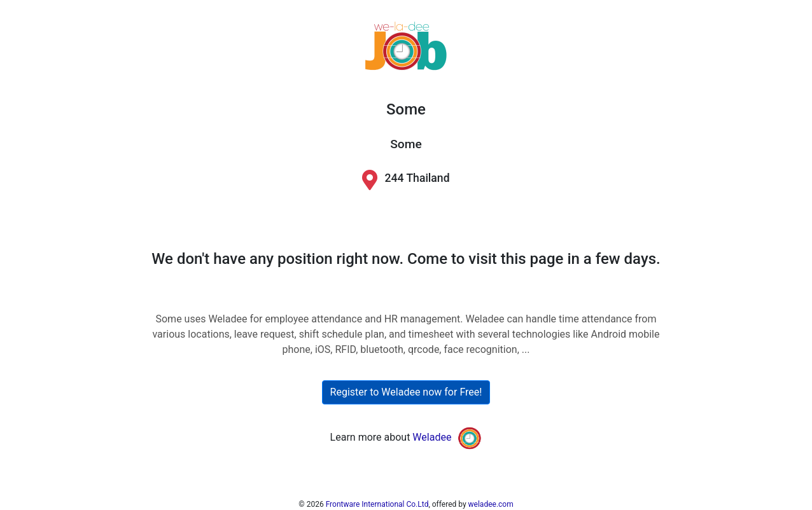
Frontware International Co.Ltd (377, 504)
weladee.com (491, 504)
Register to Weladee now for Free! (406, 392)
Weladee (432, 437)
